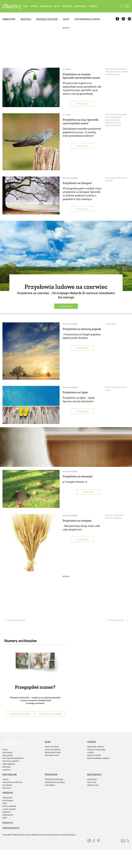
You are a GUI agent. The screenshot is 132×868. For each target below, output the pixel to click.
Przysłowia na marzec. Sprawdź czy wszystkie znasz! (81, 76)
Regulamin (8, 755)
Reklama (7, 767)
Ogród (34, 6)
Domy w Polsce (52, 747)
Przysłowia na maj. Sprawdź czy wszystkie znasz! (80, 121)
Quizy (57, 6)
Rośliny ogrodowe (96, 750)
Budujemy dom (52, 755)
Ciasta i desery (9, 809)
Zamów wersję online (20, 714)
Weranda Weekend (47, 19)
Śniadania (7, 798)
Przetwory (8, 815)
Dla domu (7, 785)
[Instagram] (124, 19)
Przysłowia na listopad (77, 183)
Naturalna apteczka (12, 782)
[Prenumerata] (123, 840)
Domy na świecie (53, 750)
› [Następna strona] (117, 620)
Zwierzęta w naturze (55, 782)
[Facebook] (118, 19)
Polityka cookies (11, 761)
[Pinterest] (130, 19)
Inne (5, 818)
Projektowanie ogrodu (98, 758)
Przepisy (93, 6)
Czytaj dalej (82, 104)
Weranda (26, 19)
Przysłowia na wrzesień (78, 476)
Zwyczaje (67, 69)
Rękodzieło (81, 6)
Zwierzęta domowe (54, 779)
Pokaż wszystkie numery (50, 714)
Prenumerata (11, 828)
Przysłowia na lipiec (75, 392)
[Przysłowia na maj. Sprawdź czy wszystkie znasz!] (31, 142)
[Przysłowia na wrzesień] (31, 489)
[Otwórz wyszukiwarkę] (122, 6)
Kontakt (7, 770)
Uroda (6, 779)
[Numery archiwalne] (35, 664)
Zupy (5, 803)
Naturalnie (46, 6)
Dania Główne (9, 806)
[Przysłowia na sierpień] (31, 543)
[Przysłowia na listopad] (31, 195)
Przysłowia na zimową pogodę (82, 329)
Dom (26, 6)
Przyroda (67, 6)
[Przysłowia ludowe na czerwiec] (66, 256)
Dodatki (6, 812)
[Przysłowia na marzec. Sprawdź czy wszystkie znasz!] (31, 87)
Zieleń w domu (94, 755)
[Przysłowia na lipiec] (31, 405)
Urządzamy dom (53, 752)
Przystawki (8, 801)
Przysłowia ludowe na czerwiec (66, 287)
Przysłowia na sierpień (77, 521)
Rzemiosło (92, 779)
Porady (91, 752)
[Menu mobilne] (127, 6)
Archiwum (7, 752)
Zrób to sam (93, 785)
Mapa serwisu (9, 764)
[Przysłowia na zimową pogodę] (31, 351)
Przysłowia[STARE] (70, 178)
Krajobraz (50, 785)
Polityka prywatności (13, 758)
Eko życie (7, 788)
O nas (5, 750)
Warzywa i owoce (96, 747)
